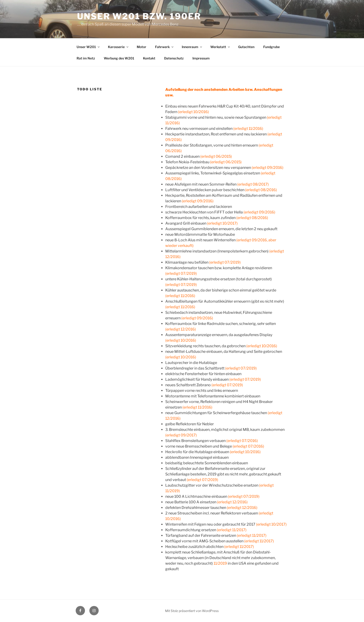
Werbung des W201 (119, 58)
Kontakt (149, 58)
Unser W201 (88, 47)
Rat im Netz (86, 58)
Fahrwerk (165, 47)
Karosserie (119, 47)
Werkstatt (220, 47)
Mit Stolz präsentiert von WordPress (192, 611)
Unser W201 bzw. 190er (139, 16)
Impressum (201, 58)
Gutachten (246, 47)
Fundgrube (271, 47)
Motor (141, 47)
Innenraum (192, 47)
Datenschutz (174, 58)
